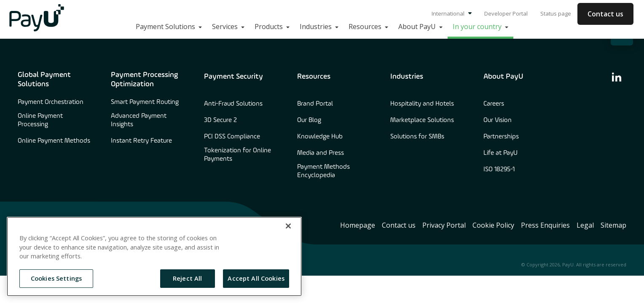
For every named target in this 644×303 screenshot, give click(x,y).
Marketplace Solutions (422, 120)
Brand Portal (315, 104)
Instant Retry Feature (141, 141)
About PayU (503, 77)
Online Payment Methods (54, 141)
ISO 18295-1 (499, 170)
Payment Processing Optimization (144, 80)
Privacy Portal (444, 225)
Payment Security (233, 77)
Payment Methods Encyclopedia (323, 171)
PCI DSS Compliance (232, 137)
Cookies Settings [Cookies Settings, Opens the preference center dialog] (56, 278)
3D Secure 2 (220, 120)
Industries (407, 77)
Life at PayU (500, 153)
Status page (556, 13)
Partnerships (501, 137)
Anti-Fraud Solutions (233, 104)
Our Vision (498, 120)
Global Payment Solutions (44, 80)
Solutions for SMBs (417, 137)
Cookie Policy (493, 225)
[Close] (288, 226)
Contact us (605, 14)
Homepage (358, 225)
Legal (585, 225)
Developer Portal (506, 13)
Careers (494, 104)
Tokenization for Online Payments (237, 155)
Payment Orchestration (51, 102)
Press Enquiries (545, 225)
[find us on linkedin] (617, 77)
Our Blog (309, 120)
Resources (314, 77)
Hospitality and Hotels (422, 104)
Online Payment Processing (40, 120)
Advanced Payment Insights (139, 120)
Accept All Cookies (256, 278)
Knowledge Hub (320, 137)
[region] (154, 256)
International (452, 13)
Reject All (187, 278)
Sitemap (613, 225)
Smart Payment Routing (145, 102)
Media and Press (321, 153)
